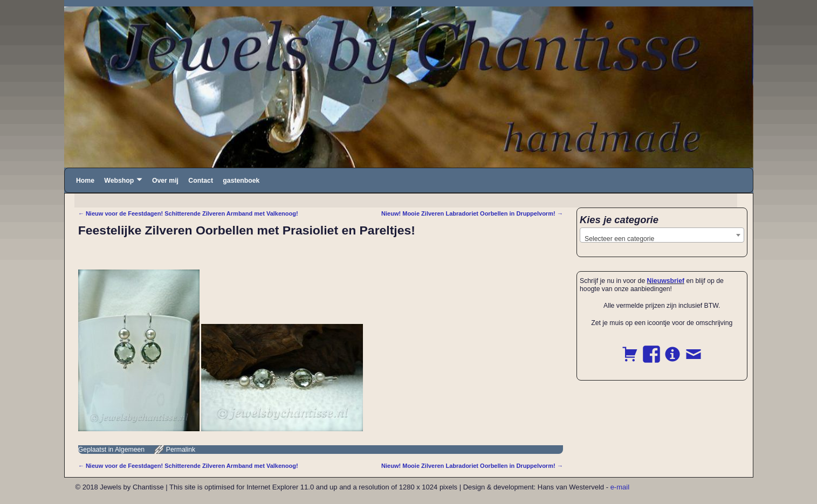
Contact (201, 181)
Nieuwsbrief (666, 281)
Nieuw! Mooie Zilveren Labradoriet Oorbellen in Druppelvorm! (472, 213)
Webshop (119, 181)
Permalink (181, 450)
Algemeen (130, 450)
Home (85, 181)
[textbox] (662, 239)
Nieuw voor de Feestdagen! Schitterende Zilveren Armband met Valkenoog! (188, 213)
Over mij (165, 181)
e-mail (620, 487)
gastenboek (241, 181)
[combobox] (662, 235)
